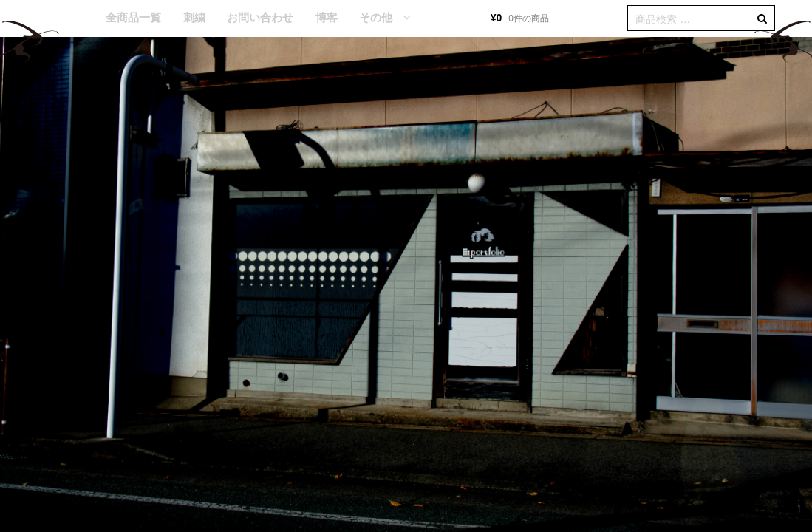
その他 (376, 17)
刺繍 (194, 17)
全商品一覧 (133, 17)
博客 (327, 17)
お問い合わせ (260, 17)
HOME (73, 18)
